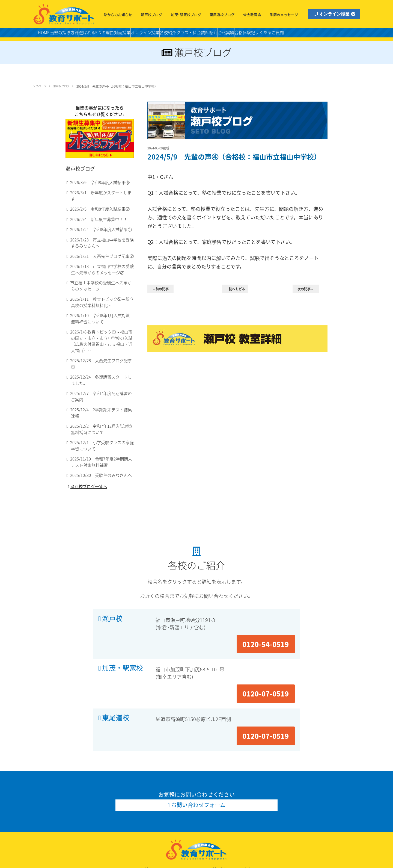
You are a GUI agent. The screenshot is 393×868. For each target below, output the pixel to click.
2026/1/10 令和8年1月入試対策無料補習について (102, 322)
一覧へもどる (239, 289)
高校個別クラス (279, 819)
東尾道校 (116, 659)
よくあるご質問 (337, 34)
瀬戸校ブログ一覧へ (87, 473)
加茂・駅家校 (123, 632)
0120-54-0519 (272, 604)
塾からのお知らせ (118, 15)
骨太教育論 (252, 15)
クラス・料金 (231, 34)
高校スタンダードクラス (227, 819)
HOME (46, 34)
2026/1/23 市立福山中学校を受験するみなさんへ (102, 245)
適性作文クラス (219, 805)
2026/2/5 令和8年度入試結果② (96, 211)
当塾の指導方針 (72, 34)
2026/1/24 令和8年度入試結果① (97, 232)
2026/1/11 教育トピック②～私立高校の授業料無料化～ (102, 305)
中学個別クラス (219, 812)
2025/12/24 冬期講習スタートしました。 (101, 371)
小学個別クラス (219, 798)
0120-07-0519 (272, 631)
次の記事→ (309, 289)
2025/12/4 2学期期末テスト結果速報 (101, 401)
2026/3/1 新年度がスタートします (99, 201)
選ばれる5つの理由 (112, 34)
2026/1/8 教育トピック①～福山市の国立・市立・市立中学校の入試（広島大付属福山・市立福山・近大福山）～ (101, 342)
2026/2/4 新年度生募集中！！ (95, 222)
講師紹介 (258, 34)
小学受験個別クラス (283, 798)
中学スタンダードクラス (287, 805)
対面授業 (145, 34)
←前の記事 (164, 289)
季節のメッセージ (284, 15)
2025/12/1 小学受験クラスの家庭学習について (102, 431)
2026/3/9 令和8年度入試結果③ (96, 191)
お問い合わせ (80, 833)
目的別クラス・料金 (227, 791)
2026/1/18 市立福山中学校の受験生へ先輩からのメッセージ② (102, 272)
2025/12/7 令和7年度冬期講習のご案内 (101, 388)
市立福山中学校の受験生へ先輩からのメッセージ (101, 289)
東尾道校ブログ (222, 15)
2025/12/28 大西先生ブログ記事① (99, 358)
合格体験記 (305, 34)
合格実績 (280, 34)
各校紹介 (204, 34)
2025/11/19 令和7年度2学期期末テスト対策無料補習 (101, 448)
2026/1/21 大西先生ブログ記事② (98, 259)
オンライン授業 (334, 14)
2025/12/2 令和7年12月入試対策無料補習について (101, 415)
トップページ (40, 86)
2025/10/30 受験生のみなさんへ (97, 461)
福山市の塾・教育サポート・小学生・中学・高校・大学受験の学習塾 (64, 14)
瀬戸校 (112, 605)
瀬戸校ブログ (151, 15)
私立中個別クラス (281, 812)
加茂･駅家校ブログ (186, 15)
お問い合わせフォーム (199, 724)
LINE (72, 839)
